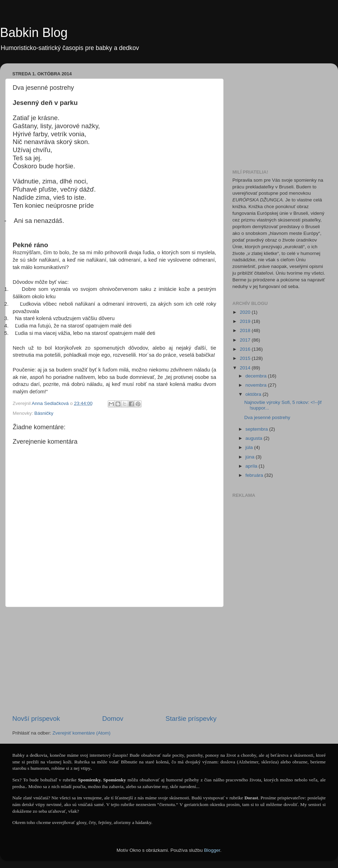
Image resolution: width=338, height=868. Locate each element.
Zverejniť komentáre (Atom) (82, 733)
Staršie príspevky (191, 719)
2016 (246, 349)
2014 (246, 368)
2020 (246, 312)
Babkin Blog (34, 33)
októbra (254, 394)
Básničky (44, 413)
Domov (113, 719)
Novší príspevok (36, 719)
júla (250, 447)
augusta (255, 438)
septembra (257, 429)
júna (251, 457)
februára (255, 475)
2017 (246, 340)
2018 (246, 330)
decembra (257, 376)
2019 (246, 321)
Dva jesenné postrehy (267, 417)
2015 (246, 358)
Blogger (212, 850)
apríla (252, 466)
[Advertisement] (114, 661)
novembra (257, 385)
